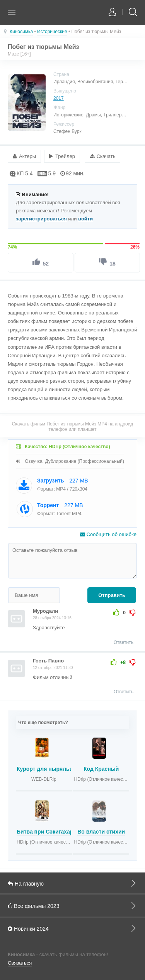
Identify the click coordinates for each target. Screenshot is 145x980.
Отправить (112, 595)
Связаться (20, 963)
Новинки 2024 (72, 928)
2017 (59, 98)
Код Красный (101, 769)
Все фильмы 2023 (72, 906)
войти (85, 219)
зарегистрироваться (41, 219)
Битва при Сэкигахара (46, 832)
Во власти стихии (101, 832)
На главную (72, 883)
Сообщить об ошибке (108, 534)
